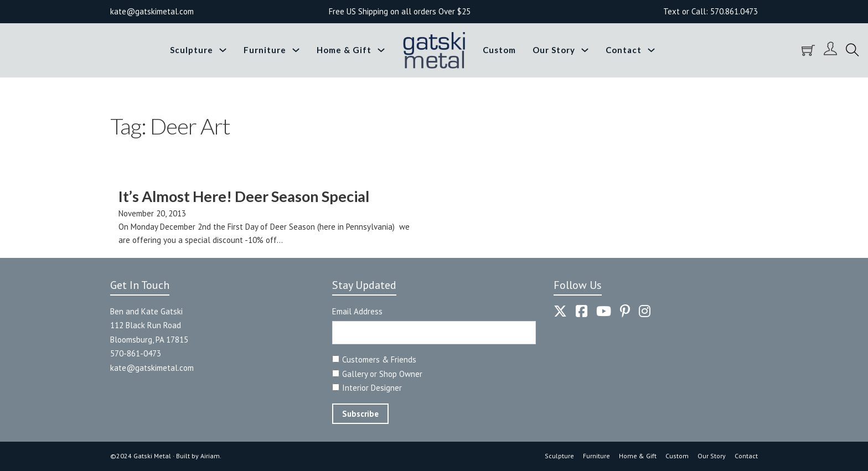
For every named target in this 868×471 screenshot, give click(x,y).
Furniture (265, 50)
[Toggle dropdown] (223, 50)
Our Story (554, 50)
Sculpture (192, 50)
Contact (624, 50)
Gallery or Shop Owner (382, 374)
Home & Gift (344, 50)
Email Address (357, 311)
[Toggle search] (852, 50)
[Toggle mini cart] (808, 50)
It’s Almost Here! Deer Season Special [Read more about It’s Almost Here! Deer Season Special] (244, 196)
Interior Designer (372, 388)
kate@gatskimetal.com (152, 368)
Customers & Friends (379, 359)
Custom (499, 50)
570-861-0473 (136, 353)
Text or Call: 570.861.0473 (711, 11)
